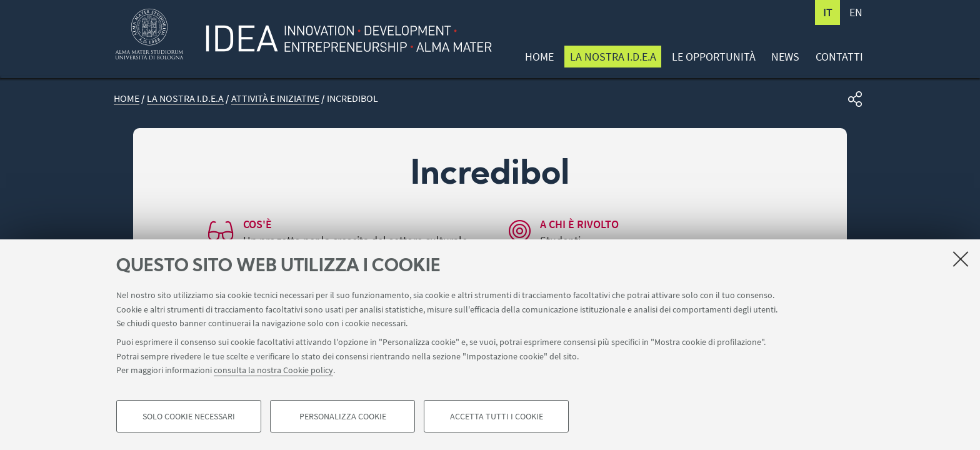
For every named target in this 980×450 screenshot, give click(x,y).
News (785, 57)
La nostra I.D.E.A (613, 57)
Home (539, 57)
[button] (855, 99)
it (828, 12)
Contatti (839, 57)
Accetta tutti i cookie (497, 416)
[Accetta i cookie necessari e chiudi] (961, 259)
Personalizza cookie (343, 416)
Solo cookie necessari (189, 416)
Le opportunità (714, 57)
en (856, 12)
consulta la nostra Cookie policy (273, 370)
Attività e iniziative (275, 98)
